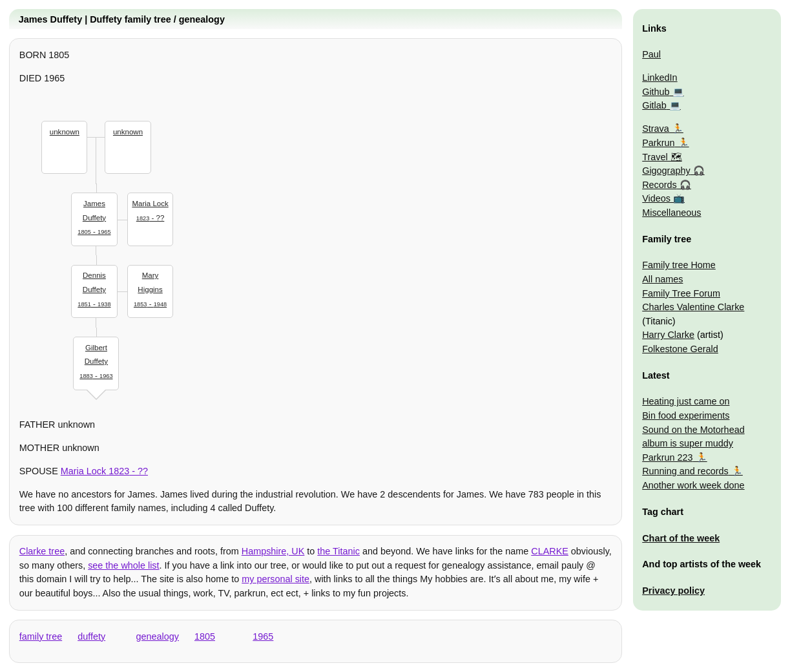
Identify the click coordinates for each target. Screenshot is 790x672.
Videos (656, 198)
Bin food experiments (686, 415)
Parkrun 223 (667, 457)
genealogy (158, 636)
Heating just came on (686, 401)
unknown (65, 132)
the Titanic (338, 551)
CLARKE (550, 551)
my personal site (275, 579)
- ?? (151, 209)
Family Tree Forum (681, 293)
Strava (656, 129)
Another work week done (693, 485)
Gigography (666, 171)
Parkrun (658, 143)
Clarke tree (42, 551)
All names (662, 279)
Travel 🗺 (662, 157)
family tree (41, 636)
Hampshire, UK (273, 551)
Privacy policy (673, 591)
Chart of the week (681, 538)
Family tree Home (679, 265)
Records (660, 185)
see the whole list (123, 565)
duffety (91, 636)
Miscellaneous (671, 213)
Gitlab (654, 105)
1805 (205, 636)
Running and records (685, 471)
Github (656, 92)
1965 (263, 636)
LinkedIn (660, 78)
